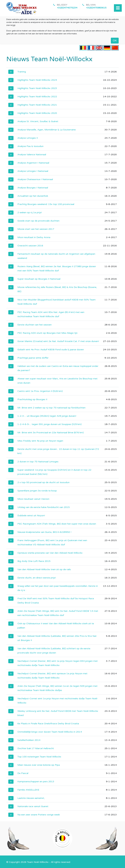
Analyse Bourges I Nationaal (33, 188)
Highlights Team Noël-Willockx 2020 (37, 113)
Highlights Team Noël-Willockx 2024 (37, 80)
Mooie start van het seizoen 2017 (36, 229)
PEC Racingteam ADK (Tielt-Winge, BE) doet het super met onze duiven (57, 524)
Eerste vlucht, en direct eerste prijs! (37, 578)
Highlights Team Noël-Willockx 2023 (37, 88)
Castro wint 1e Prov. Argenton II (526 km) (40, 391)
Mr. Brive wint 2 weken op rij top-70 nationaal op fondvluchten (51, 408)
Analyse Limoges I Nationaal (33, 171)
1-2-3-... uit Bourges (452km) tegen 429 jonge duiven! (47, 416)
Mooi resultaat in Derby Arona (34, 237)
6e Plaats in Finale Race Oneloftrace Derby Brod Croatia (48, 724)
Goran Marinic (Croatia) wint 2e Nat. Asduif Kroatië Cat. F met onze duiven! (58, 341)
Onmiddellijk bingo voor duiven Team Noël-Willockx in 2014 (50, 732)
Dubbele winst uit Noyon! (31, 516)
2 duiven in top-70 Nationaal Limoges (38, 462)
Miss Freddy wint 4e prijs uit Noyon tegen (40, 441)
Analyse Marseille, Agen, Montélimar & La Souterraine (47, 130)
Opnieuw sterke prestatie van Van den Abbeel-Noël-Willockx (50, 553)
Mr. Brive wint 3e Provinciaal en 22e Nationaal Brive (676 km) (51, 433)
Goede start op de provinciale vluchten (38, 221)
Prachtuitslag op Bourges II (32, 399)
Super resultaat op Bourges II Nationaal (39, 279)
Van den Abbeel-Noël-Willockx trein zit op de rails (44, 569)
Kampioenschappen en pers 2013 (36, 782)
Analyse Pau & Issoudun (30, 146)
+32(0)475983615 (96, 8)
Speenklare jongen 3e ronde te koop (37, 491)
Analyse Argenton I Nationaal (33, 163)
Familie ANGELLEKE (28, 790)
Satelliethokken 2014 (29, 740)
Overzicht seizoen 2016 (30, 246)
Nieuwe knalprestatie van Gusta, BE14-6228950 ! (44, 532)
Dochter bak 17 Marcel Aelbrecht (36, 748)
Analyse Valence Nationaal (32, 155)
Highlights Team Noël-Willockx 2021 (37, 105)
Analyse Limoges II (28, 138)
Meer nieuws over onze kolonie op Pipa (39, 765)
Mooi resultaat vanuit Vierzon (33, 499)
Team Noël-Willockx (38, 862)
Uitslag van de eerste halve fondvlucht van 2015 (44, 507)
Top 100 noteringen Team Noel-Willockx (39, 757)
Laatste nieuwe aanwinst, (31, 798)
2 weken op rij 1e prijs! (30, 212)
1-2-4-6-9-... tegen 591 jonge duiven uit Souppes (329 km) (49, 424)
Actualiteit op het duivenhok (33, 196)
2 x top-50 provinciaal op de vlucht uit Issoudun (43, 482)
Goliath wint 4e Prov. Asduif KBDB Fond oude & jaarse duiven (51, 350)
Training (22, 72)
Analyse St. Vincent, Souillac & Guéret (38, 121)
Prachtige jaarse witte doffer (33, 358)
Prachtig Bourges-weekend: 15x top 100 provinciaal (46, 204)
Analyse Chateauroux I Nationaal (35, 179)
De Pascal (23, 773)
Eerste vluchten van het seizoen (35, 325)
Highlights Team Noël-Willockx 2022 (37, 97)
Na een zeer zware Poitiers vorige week (39, 815)
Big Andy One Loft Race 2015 (34, 561)
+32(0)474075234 (67, 8)
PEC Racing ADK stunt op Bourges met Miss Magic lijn (47, 333)
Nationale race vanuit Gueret (33, 806)
